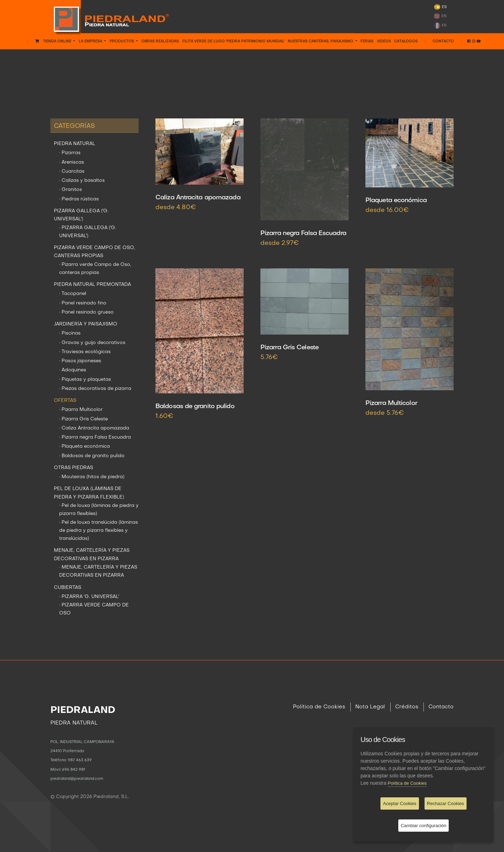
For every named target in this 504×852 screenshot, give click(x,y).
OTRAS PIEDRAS (73, 468)
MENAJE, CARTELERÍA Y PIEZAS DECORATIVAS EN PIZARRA (92, 555)
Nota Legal (370, 707)
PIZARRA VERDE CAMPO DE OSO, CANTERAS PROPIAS (94, 252)
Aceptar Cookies (400, 803)
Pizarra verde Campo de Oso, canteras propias (95, 269)
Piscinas (70, 333)
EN (440, 16)
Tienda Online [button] (54, 41)
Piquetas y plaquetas (85, 380)
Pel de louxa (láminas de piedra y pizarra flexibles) (99, 510)
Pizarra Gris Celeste (83, 419)
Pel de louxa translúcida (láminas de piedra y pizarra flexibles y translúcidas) (99, 531)
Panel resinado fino (83, 303)
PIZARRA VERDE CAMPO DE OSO (94, 609)
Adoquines (73, 370)
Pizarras (70, 153)
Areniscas (72, 162)
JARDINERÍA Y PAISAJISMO (86, 324)
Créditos (407, 707)
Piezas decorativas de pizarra (95, 389)
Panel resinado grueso (86, 312)
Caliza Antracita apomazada (94, 428)
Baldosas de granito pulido (92, 456)
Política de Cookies (319, 707)
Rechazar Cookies (446, 803)
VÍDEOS (384, 41)
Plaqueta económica (85, 446)
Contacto (443, 41)
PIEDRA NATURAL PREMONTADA (92, 285)
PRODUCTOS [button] (122, 41)
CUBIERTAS (68, 588)
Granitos (71, 190)
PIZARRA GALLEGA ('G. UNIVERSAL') (81, 215)
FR (440, 26)
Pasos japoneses (80, 361)
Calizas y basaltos (82, 181)
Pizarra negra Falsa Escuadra (95, 437)
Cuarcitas (72, 171)
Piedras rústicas (79, 199)
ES (440, 7)
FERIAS (367, 41)
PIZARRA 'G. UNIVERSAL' (89, 597)
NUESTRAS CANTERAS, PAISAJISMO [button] (321, 41)
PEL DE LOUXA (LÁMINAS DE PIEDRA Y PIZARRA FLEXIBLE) (89, 493)
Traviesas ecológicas (85, 352)
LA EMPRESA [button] (91, 41)
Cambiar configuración (423, 826)
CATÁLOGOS (406, 41)
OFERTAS (252, 65)
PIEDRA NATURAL (75, 144)
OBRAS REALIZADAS (160, 41)
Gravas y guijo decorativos (92, 343)
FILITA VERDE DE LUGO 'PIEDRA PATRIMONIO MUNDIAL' (233, 41)
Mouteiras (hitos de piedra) (92, 477)
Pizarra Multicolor (81, 410)
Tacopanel (73, 294)
